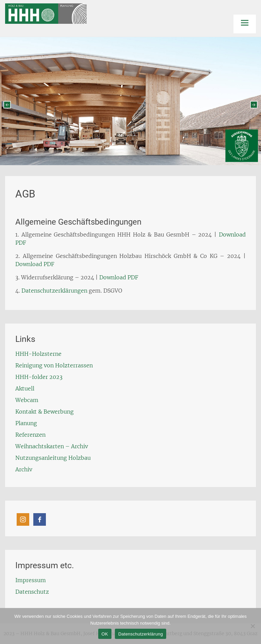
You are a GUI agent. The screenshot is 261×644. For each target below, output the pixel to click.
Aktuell (25, 388)
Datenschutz (32, 592)
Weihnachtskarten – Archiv (52, 446)
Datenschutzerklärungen (54, 291)
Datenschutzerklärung (141, 634)
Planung (26, 423)
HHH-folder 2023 (39, 377)
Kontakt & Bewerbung (45, 412)
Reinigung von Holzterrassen (54, 365)
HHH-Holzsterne (38, 354)
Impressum (31, 580)
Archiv (24, 469)
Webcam (27, 400)
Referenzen (30, 435)
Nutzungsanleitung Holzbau (53, 458)
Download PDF (35, 264)
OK (105, 634)
